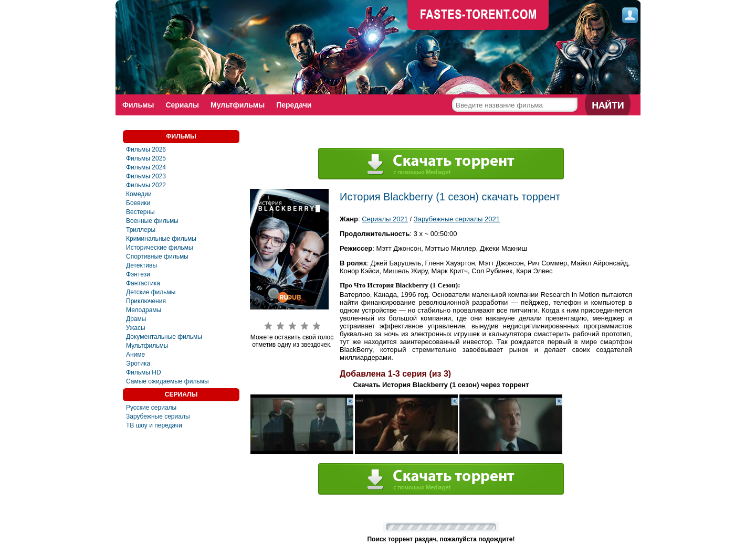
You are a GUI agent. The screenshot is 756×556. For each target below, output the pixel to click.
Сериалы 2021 (385, 219)
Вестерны (140, 212)
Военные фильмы (152, 221)
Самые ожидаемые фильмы (167, 381)
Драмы (136, 319)
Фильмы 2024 (146, 167)
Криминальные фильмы (161, 239)
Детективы (141, 265)
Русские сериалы (151, 408)
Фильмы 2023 (146, 176)
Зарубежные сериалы (158, 416)
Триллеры (141, 230)
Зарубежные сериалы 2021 (457, 219)
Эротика (138, 363)
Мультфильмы (238, 105)
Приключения (146, 301)
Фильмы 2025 (146, 158)
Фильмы (138, 105)
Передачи (294, 105)
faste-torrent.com (478, 16)
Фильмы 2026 (146, 149)
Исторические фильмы (160, 248)
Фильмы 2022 (146, 185)
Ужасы (136, 328)
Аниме (135, 355)
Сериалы (182, 105)
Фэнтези (138, 274)
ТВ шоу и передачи (154, 425)
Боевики (138, 203)
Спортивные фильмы (157, 256)
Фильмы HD (144, 372)
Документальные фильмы (164, 337)
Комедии (139, 194)
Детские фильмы (151, 292)
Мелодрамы (144, 310)
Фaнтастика (143, 283)
